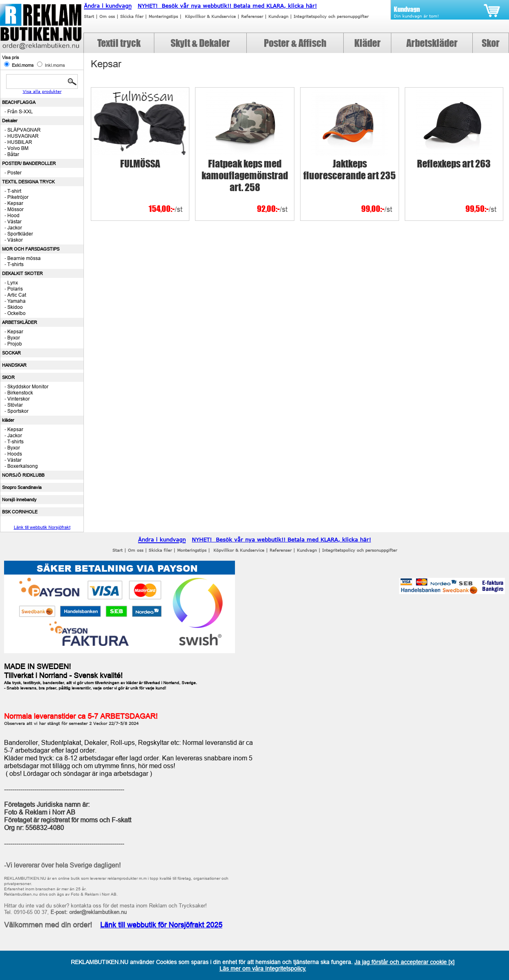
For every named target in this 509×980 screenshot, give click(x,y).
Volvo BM (18, 148)
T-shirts (15, 264)
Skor (491, 43)
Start (89, 16)
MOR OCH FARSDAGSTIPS (31, 249)
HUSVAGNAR (23, 136)
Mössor (15, 209)
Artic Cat (17, 295)
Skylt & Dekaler (200, 43)
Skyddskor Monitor (28, 386)
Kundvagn (278, 16)
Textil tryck (119, 43)
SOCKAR (11, 353)
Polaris (15, 289)
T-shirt (14, 191)
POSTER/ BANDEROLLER (29, 163)
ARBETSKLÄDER (20, 322)
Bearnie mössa (24, 258)
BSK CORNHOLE (20, 512)
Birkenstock (20, 393)
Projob (15, 344)
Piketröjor (18, 197)
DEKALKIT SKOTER (22, 273)
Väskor (15, 240)
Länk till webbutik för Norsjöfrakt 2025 (161, 925)
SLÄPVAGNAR (24, 130)
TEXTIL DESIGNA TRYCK (28, 182)
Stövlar (15, 405)
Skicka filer (132, 16)
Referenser (252, 16)
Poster (14, 173)
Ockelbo (16, 313)
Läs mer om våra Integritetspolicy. (263, 969)
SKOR (8, 377)
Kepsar (15, 203)
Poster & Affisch (295, 43)
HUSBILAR (20, 142)
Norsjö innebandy (19, 500)
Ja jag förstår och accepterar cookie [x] (404, 962)
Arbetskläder (432, 43)
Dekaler (10, 121)
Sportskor (18, 411)
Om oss (107, 16)
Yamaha (16, 301)
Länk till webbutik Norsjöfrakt (42, 527)
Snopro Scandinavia (22, 487)
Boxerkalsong (23, 466)
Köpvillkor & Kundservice (210, 16)
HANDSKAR (14, 365)
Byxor (14, 338)
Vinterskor (19, 399)
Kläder (367, 43)
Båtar (13, 154)
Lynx (13, 283)
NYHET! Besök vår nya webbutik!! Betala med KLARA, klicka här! (227, 6)
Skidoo (15, 307)
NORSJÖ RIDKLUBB (23, 475)
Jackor (15, 228)
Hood (13, 215)
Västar (14, 221)
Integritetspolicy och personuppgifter (331, 16)
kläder (8, 420)
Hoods (15, 454)
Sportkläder (20, 234)
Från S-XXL (20, 111)
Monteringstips (163, 16)
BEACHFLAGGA (19, 102)
